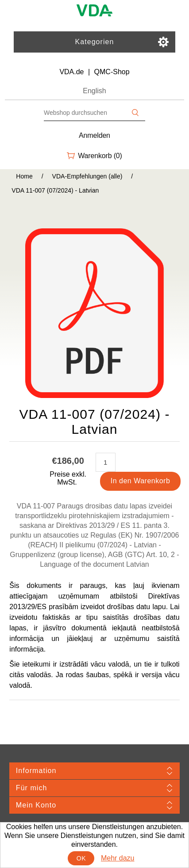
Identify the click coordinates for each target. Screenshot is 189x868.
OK (81, 858)
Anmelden (94, 135)
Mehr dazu (118, 858)
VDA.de (71, 72)
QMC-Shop (112, 72)
